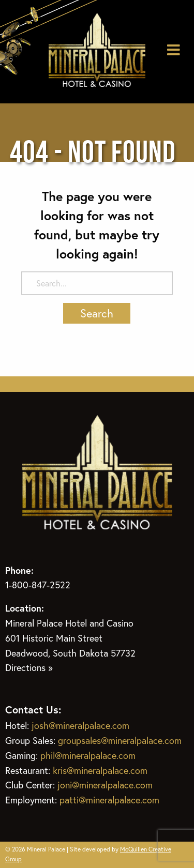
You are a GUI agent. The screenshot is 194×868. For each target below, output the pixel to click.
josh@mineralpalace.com (80, 725)
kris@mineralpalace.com (100, 770)
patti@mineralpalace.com (109, 800)
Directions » (29, 667)
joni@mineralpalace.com (105, 785)
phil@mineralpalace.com (88, 755)
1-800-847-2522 (38, 585)
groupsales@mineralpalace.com (120, 740)
